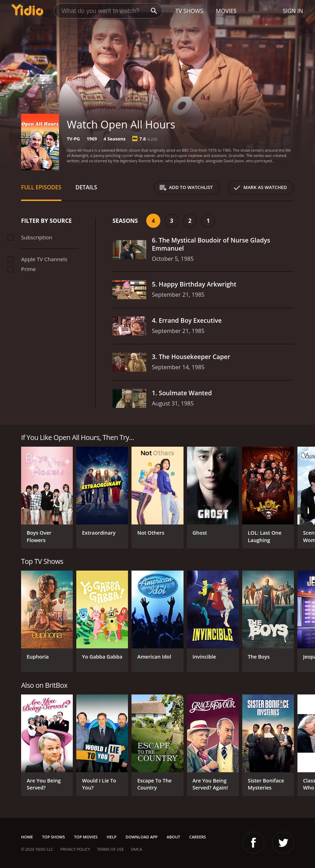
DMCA (136, 849)
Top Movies (86, 837)
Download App (142, 837)
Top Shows (54, 837)
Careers (197, 837)
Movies (226, 11)
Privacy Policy (75, 849)
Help (112, 837)
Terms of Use (110, 849)
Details (86, 187)
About (173, 837)
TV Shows (189, 11)
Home (27, 837)
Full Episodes (41, 187)
